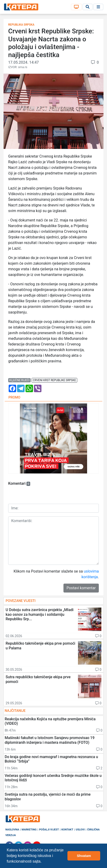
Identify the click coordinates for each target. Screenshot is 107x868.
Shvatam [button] (84, 856)
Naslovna (12, 830)
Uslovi (80, 830)
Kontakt (67, 830)
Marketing (29, 830)
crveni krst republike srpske (54, 380)
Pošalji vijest (49, 830)
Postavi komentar (81, 588)
